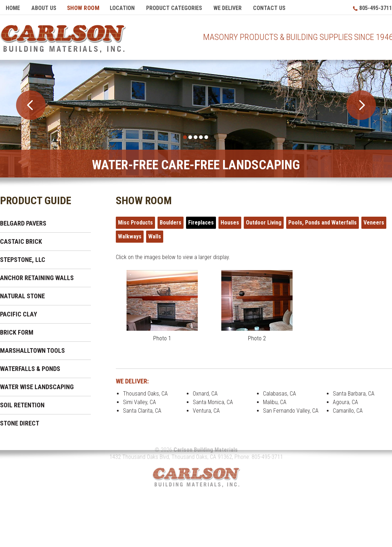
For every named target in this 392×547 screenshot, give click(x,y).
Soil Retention (22, 402)
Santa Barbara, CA (354, 391)
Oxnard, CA (205, 391)
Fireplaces (201, 220)
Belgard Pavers (23, 221)
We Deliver (228, 8)
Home (13, 8)
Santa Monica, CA (213, 400)
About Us (44, 8)
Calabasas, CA (280, 391)
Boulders (171, 220)
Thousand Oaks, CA (145, 391)
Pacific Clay (19, 312)
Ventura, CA (206, 408)
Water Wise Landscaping (37, 384)
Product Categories (174, 8)
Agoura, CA (345, 400)
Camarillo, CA (348, 408)
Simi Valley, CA (140, 400)
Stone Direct (20, 421)
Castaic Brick (21, 239)
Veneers (374, 220)
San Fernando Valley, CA (291, 408)
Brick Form (17, 330)
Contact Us (269, 8)
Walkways (130, 234)
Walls (155, 234)
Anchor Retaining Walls (37, 275)
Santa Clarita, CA (142, 408)
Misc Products (135, 220)
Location (122, 8)
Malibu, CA (275, 400)
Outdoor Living (264, 220)
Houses (230, 220)
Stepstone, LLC (23, 257)
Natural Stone (22, 293)
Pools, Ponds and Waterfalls (323, 220)
